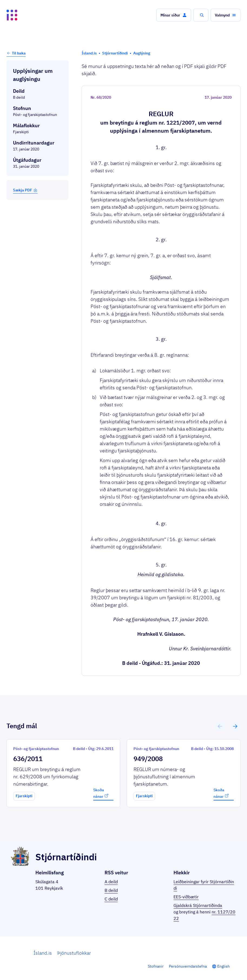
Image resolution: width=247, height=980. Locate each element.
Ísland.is (43, 953)
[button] (174, 15)
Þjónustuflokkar (74, 953)
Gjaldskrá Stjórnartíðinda (198, 905)
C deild (111, 899)
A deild (111, 882)
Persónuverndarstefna (188, 966)
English (223, 966)
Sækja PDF (25, 190)
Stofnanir (156, 966)
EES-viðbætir (186, 897)
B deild (111, 890)
